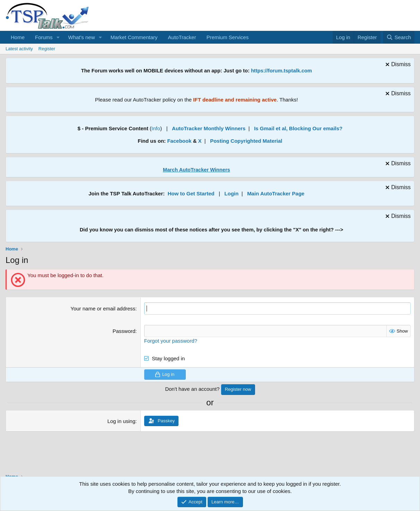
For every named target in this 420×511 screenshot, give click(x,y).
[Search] (399, 37)
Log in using (121, 421)
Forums (44, 37)
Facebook (179, 141)
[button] (58, 37)
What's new (82, 37)
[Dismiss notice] (397, 65)
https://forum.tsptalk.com (281, 71)
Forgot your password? (171, 341)
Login (232, 193)
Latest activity (19, 49)
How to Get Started (191, 193)
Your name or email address (103, 309)
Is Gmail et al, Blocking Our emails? (298, 128)
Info (156, 128)
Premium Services (228, 37)
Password (124, 331)
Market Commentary (134, 37)
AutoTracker (182, 37)
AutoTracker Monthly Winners (209, 128)
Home (18, 37)
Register (47, 49)
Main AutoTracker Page (276, 193)
